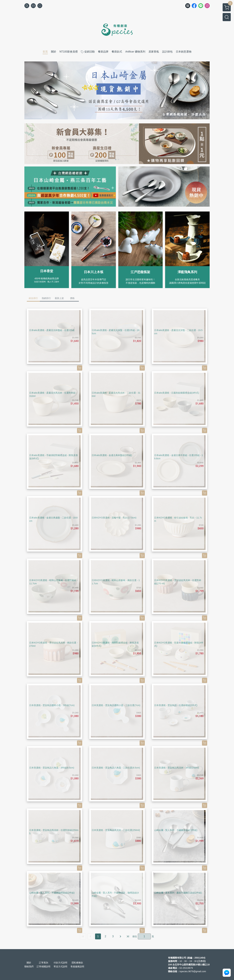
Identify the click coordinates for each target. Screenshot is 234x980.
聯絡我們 (29, 967)
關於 (29, 963)
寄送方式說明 (60, 967)
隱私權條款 (77, 963)
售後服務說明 (77, 967)
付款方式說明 (60, 963)
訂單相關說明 (44, 967)
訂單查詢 (44, 963)
